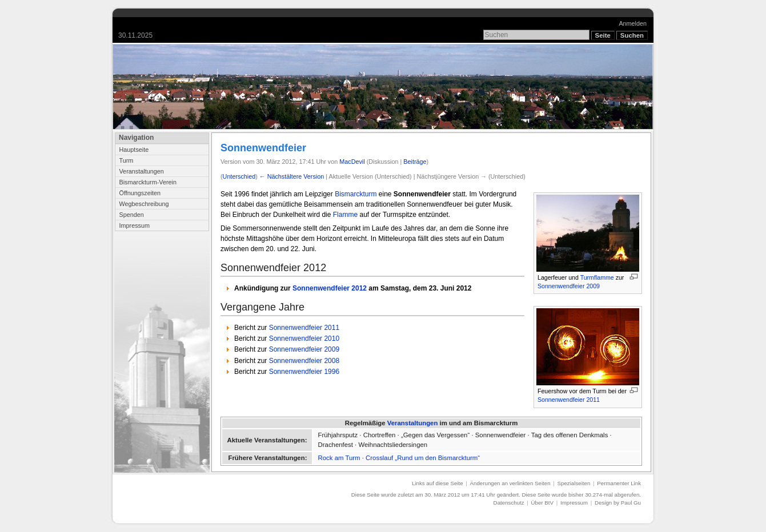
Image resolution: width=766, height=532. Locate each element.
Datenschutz (509, 503)
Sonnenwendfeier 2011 (569, 400)
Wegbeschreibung (144, 204)
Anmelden (633, 23)
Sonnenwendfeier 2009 (569, 286)
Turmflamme (597, 277)
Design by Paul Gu (618, 503)
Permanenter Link (619, 483)
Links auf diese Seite (438, 483)
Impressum (134, 225)
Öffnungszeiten (140, 193)
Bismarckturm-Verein (147, 182)
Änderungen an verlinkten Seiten (510, 483)
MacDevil (352, 162)
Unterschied (239, 176)
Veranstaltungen (141, 171)
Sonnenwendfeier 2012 (330, 288)
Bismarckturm (356, 194)
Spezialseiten (574, 483)
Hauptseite (134, 150)
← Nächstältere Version (292, 176)
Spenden (131, 215)
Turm (126, 160)
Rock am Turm (339, 458)
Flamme (345, 215)
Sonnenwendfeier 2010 (304, 338)
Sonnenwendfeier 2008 (304, 361)
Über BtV (542, 503)
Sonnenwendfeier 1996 (304, 372)
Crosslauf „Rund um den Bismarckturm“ (423, 458)
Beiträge (415, 162)
